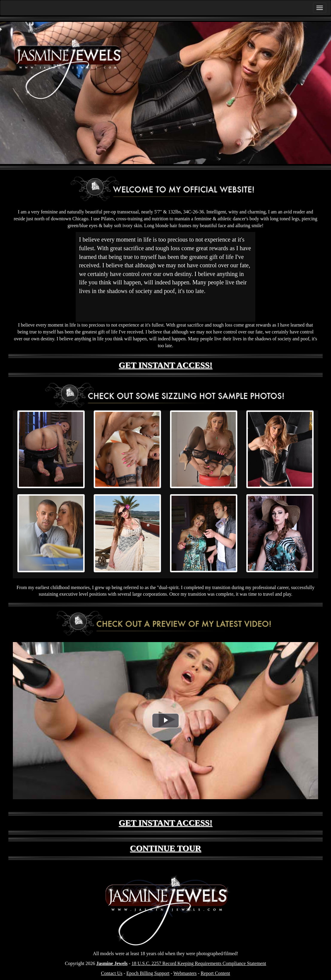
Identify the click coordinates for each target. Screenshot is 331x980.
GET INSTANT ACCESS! (166, 365)
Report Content (215, 973)
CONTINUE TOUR (165, 848)
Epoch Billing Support (148, 973)
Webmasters (185, 973)
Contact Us (112, 973)
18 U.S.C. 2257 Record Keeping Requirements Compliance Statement (199, 963)
